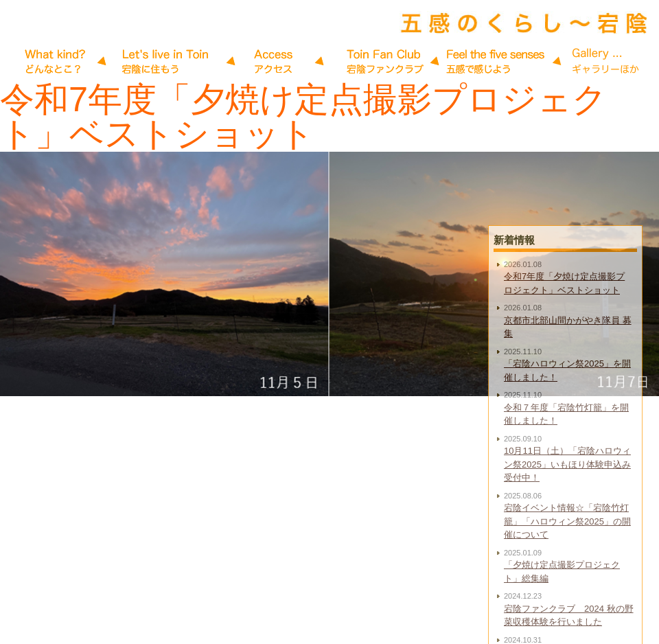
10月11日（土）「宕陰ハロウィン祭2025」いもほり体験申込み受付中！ (567, 503)
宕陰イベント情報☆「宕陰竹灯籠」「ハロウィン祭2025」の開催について (567, 560)
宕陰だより (56, 62)
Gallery (496, 62)
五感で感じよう (386, 62)
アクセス (276, 62)
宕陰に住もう (166, 62)
